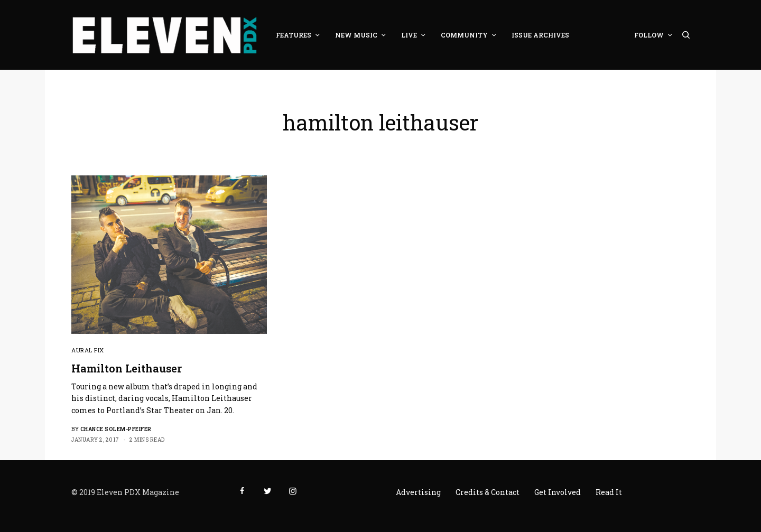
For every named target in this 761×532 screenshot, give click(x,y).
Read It (609, 492)
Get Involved (558, 492)
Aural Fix (88, 350)
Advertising (418, 492)
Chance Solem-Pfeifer (116, 429)
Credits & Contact (488, 492)
